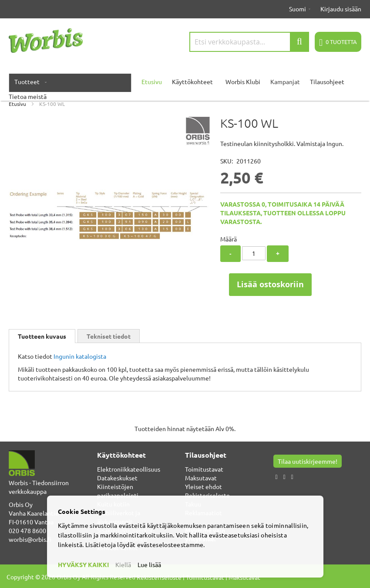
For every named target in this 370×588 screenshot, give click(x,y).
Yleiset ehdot (203, 486)
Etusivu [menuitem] (152, 82)
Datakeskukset (117, 478)
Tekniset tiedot (109, 336)
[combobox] (249, 42)
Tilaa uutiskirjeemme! (308, 461)
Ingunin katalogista (80, 356)
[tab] (42, 336)
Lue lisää (149, 564)
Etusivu (17, 104)
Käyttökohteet (192, 82)
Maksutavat (201, 478)
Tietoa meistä (28, 96)
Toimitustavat (204, 469)
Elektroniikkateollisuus (129, 469)
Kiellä (123, 564)
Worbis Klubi (243, 82)
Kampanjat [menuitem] (285, 82)
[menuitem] (29, 82)
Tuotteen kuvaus (42, 336)
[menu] (185, 86)
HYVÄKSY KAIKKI (83, 564)
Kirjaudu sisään (341, 9)
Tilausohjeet (327, 82)
